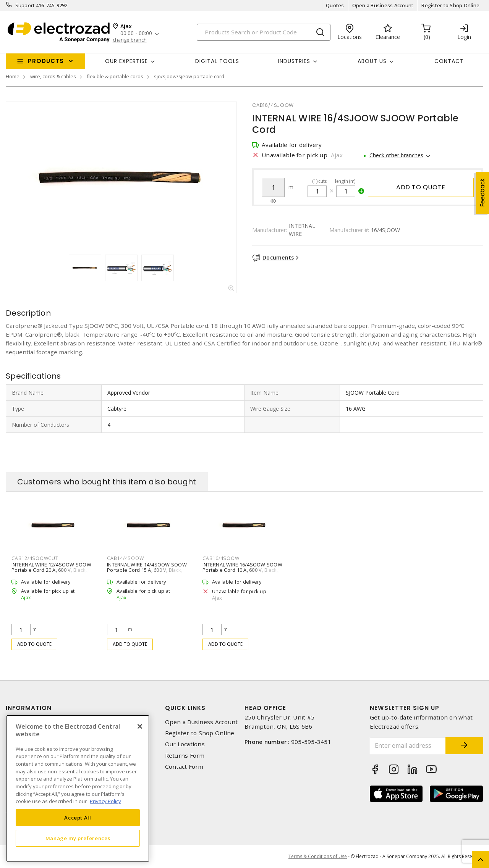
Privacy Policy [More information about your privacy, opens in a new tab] (105, 801)
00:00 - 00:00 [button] (136, 33)
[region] (78, 788)
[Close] (140, 726)
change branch (130, 40)
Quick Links (185, 708)
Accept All (78, 818)
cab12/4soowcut (35, 558)
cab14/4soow (125, 558)
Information (29, 708)
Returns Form (185, 756)
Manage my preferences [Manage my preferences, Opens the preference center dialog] (78, 838)
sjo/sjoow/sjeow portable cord (189, 76)
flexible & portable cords (115, 76)
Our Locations (185, 744)
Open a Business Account (383, 5)
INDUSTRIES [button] (294, 61)
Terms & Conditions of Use (318, 856)
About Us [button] (372, 61)
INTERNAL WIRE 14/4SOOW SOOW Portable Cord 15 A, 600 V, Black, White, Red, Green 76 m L (147, 570)
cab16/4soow (221, 558)
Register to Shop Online (450, 5)
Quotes (335, 5)
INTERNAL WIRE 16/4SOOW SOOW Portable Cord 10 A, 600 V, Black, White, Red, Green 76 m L (242, 570)
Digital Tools (217, 61)
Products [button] (46, 61)
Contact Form (184, 767)
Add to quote (421, 187)
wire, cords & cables (53, 76)
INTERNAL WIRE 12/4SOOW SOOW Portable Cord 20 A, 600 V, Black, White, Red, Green (51, 570)
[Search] (264, 32)
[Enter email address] (408, 746)
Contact (449, 61)
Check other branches (396, 155)
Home (13, 76)
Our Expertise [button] (126, 61)
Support (25, 5)
